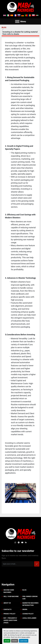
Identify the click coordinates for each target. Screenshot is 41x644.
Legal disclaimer (29, 618)
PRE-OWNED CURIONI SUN (30, 598)
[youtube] (22, 543)
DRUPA (25, 609)
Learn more (24, 641)
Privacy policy (9, 614)
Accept (7, 641)
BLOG (4, 27)
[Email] (18, 564)
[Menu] (17, 21)
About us (7, 603)
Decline (15, 641)
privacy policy (26, 637)
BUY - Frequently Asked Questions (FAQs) (10, 620)
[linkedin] (26, 543)
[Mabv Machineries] (20, 534)
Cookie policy (28, 614)
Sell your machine (11, 596)
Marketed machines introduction (30, 604)
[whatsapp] (15, 543)
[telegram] (19, 543)
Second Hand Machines (9, 591)
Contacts (7, 609)
